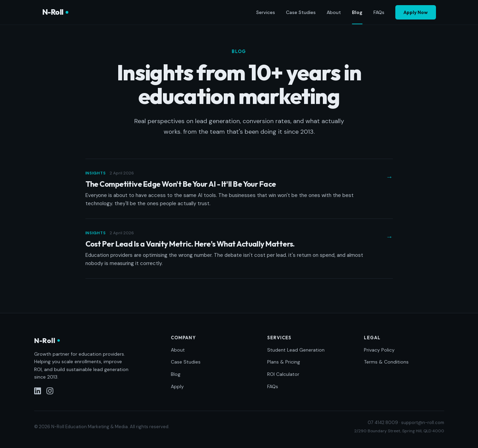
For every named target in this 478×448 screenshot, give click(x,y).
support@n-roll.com (423, 423)
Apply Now (416, 12)
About (334, 12)
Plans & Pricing (284, 362)
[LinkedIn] (38, 391)
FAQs (379, 12)
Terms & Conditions (386, 362)
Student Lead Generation (296, 350)
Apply (177, 386)
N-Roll (55, 12)
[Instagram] (50, 391)
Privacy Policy (379, 350)
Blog (357, 13)
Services (266, 12)
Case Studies (301, 12)
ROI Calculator (283, 374)
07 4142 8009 (383, 423)
